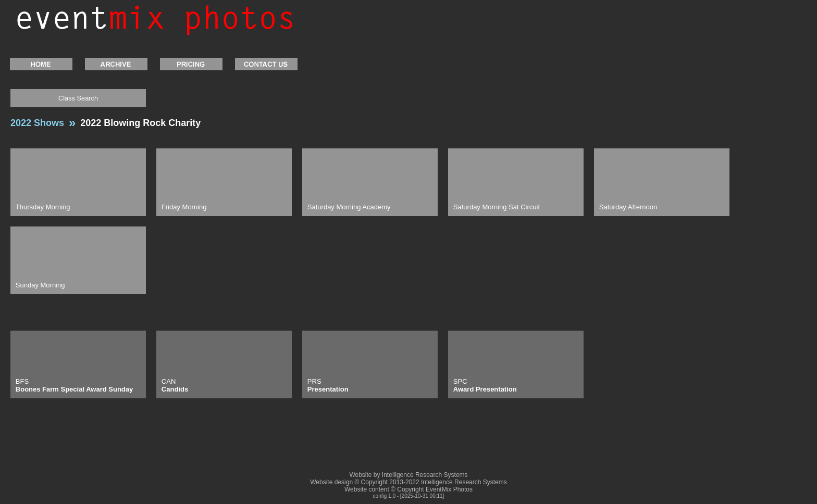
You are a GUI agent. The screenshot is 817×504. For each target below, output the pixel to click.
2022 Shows (37, 123)
